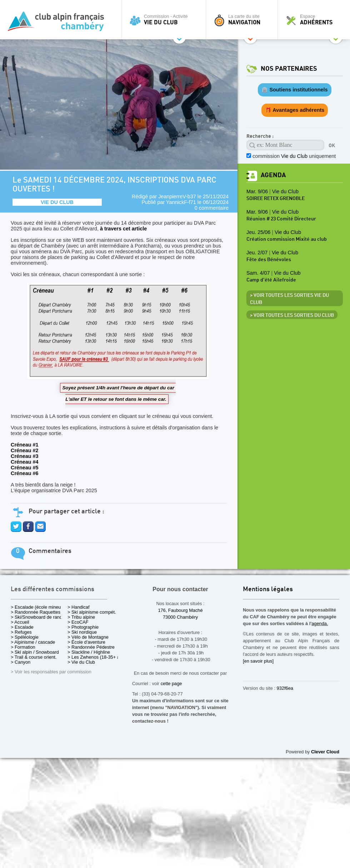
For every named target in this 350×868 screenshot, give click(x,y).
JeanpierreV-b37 (177, 196)
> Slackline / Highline (89, 652)
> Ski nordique (82, 632)
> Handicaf (79, 607)
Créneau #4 (25, 462)
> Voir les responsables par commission (51, 672)
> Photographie (83, 627)
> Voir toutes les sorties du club (292, 315)
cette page (171, 684)
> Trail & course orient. (34, 657)
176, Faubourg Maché (180, 610)
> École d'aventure (86, 642)
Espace (316, 20)
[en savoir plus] (258, 661)
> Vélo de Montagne (88, 637)
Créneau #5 (25, 468)
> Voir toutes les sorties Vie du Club (289, 299)
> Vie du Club (81, 662)
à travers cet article (123, 229)
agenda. (320, 623)
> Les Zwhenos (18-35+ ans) (97, 657)
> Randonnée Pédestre (91, 647)
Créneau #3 (25, 456)
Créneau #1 (25, 445)
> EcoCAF (78, 622)
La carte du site (244, 20)
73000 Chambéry (180, 617)
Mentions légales (268, 590)
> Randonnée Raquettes (36, 612)
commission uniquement (294, 156)
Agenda (273, 175)
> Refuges (21, 632)
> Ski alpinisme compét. (92, 612)
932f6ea (285, 688)
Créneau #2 (25, 450)
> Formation (23, 647)
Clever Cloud (325, 752)
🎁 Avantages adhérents (295, 110)
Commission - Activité (166, 20)
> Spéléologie (25, 637)
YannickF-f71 (181, 202)
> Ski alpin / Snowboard (35, 652)
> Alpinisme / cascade (33, 642)
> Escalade (22, 627)
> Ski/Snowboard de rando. (38, 617)
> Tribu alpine (81, 617)
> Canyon (21, 662)
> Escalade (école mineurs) (38, 607)
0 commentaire (212, 208)
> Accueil (20, 622)
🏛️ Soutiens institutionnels (294, 90)
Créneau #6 (25, 473)
